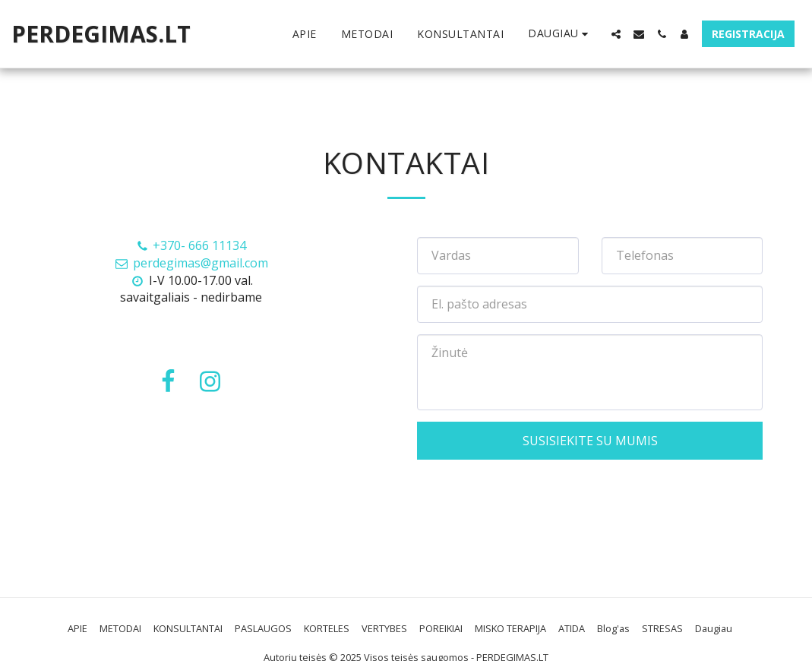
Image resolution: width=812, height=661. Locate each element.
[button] (616, 34)
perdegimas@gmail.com (191, 263)
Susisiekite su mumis (590, 441)
